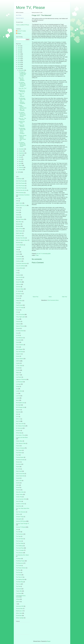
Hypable (18, 363)
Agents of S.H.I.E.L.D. (21, 205)
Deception (18, 280)
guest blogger (19, 349)
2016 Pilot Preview (20, 188)
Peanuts (18, 446)
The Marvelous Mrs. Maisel (22, 555)
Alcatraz (18, 208)
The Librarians (19, 553)
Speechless (19, 506)
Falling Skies (19, 301)
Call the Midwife (20, 245)
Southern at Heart (20, 504)
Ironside (18, 368)
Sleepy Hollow (19, 494)
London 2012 (19, 391)
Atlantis (18, 217)
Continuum (19, 261)
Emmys (18, 296)
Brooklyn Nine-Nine (21, 238)
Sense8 (18, 487)
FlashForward (19, 305)
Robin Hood (19, 471)
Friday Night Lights (20, 317)
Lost (17, 393)
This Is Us (18, 584)
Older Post (64, 297)
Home (50, 297)
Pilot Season (19, 450)
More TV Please (19, 15)
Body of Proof (19, 229)
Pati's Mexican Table (21, 443)
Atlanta (18, 215)
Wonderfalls (19, 616)
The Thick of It (19, 577)
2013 (19, 62)
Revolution (19, 464)
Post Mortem (19, 453)
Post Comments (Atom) (53, 300)
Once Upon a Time (20, 435)
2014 (19, 60)
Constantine (19, 259)
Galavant (18, 324)
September (22, 153)
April (20, 163)
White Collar (19, 613)
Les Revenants (20, 382)
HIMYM (18, 361)
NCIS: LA (18, 419)
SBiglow (19, 33)
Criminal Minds (20, 268)
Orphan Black (19, 441)
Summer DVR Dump (21, 521)
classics (18, 254)
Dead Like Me (19, 277)
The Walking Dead (20, 579)
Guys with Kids (20, 352)
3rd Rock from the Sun (21, 190)
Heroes (18, 356)
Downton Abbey (20, 289)
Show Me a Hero (20, 492)
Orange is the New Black (22, 437)
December (22, 70)
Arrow (17, 212)
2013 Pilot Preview (20, 183)
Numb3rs (18, 431)
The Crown (19, 541)
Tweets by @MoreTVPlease (23, 25)
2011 (19, 66)
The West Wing (20, 582)
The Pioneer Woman (21, 568)
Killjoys (18, 373)
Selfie (17, 485)
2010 (19, 68)
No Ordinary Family (21, 426)
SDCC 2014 (19, 481)
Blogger (49, 641)
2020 (19, 48)
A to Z (17, 199)
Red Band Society (20, 460)
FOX (17, 312)
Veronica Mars (19, 609)
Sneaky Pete (19, 497)
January (21, 170)
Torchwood (19, 589)
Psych (18, 455)
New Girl (18, 421)
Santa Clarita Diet (20, 476)
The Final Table (20, 543)
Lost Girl (18, 396)
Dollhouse (18, 284)
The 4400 (18, 532)
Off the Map (19, 433)
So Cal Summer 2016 (21, 499)
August (21, 155)
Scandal (18, 478)
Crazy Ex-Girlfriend (21, 266)
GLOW (18, 335)
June (20, 159)
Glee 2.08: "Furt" (23, 88)
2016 (19, 56)
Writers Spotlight (20, 618)
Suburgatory (19, 519)
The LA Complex (20, 550)
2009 (19, 172)
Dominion (18, 287)
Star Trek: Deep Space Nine (23, 508)
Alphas (18, 210)
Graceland (19, 340)
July (20, 157)
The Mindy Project (20, 561)
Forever (18, 310)
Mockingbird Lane (20, 403)
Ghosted (18, 328)
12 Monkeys (19, 179)
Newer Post (36, 297)
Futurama (18, 322)
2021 (19, 46)
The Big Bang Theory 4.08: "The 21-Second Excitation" (22, 131)
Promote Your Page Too (20, 18)
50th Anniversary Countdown (23, 195)
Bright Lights (19, 233)
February (21, 167)
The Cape (18, 536)
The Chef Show (20, 539)
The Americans (20, 534)
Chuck (18, 252)
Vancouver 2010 (20, 606)
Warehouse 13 (19, 611)
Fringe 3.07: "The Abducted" (22, 95)
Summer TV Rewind (21, 527)
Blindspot (18, 226)
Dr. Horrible (19, 291)
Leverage (18, 384)
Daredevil (18, 275)
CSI (17, 270)
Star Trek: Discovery (21, 512)
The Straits (19, 575)
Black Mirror (19, 222)
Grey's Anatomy (20, 345)
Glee (17, 333)
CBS (17, 250)
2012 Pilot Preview (20, 181)
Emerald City (19, 294)
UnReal (18, 599)
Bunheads (18, 243)
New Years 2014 (20, 424)
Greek (18, 342)
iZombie (18, 370)
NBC (17, 414)
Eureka (18, 298)
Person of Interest (20, 448)
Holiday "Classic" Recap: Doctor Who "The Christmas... (23, 108)
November (22, 149)
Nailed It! (18, 410)
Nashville (18, 412)
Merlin (18, 400)
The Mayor (19, 559)
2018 (19, 52)
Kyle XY (18, 375)
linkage (18, 386)
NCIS (17, 417)
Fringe (37, 255)
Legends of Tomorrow (21, 379)
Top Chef (18, 586)
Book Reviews (19, 231)
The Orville (19, 566)
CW (17, 273)
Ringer (18, 467)
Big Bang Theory (20, 219)
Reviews (18, 462)
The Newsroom (20, 563)
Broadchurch (19, 236)
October (21, 151)
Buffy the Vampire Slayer (22, 240)
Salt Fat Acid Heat (20, 474)
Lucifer (18, 398)
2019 (19, 50)
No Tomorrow (19, 428)
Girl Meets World (20, 331)
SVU (17, 529)
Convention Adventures (21, 263)
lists (17, 389)
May (20, 161)
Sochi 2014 (19, 501)
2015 (19, 58)
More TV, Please (31, 7)
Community (19, 256)
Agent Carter (19, 203)
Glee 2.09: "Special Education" (22, 79)
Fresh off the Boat (20, 315)
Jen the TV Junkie (22, 31)
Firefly (18, 303)
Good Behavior (20, 338)
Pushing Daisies (20, 457)
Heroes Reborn (20, 359)
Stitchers (18, 514)
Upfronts (18, 602)
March (21, 165)
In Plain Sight (19, 366)
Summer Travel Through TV (23, 524)
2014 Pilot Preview (20, 186)
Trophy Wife (19, 591)
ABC (17, 201)
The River (18, 570)
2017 (19, 54)
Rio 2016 (18, 469)
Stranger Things (20, 517)
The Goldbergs (20, 546)
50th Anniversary (20, 193)
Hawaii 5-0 (19, 354)
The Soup (18, 572)
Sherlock (18, 490)
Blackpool (18, 224)
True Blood (19, 593)
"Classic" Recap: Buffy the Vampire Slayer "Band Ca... (23, 138)
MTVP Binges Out (20, 407)
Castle (18, 247)
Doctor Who (19, 282)
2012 (19, 64)
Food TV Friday (20, 308)
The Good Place (20, 548)
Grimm (18, 347)
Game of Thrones (20, 326)
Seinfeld (18, 483)
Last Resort (19, 377)
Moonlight (18, 405)
